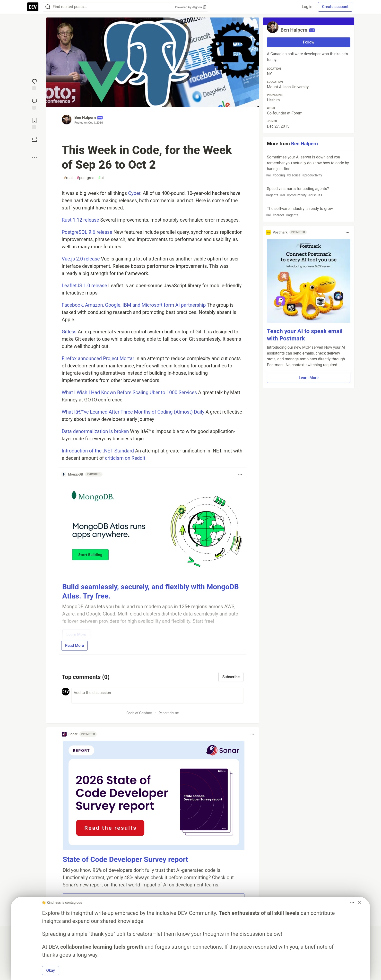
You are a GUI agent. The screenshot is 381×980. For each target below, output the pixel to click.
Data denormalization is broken (95, 431)
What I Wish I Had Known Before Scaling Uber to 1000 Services (129, 392)
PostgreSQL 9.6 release (87, 232)
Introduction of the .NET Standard (98, 451)
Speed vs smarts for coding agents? (308, 192)
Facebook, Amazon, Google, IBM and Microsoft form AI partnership (134, 305)
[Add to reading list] (35, 123)
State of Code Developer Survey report (126, 859)
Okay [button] (51, 970)
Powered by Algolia (190, 7)
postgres (86, 178)
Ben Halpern (85, 117)
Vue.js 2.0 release (81, 259)
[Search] (48, 7)
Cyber (134, 193)
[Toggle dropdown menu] (240, 474)
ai (101, 178)
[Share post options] (35, 157)
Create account (335, 7)
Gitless (69, 332)
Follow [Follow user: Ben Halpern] (309, 42)
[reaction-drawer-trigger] (35, 84)
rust (68, 178)
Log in (307, 7)
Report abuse (169, 713)
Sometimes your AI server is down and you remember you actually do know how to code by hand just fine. (308, 166)
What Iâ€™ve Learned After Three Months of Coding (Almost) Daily (133, 412)
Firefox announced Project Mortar (98, 358)
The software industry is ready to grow (308, 212)
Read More (74, 646)
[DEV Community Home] (33, 7)
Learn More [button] (309, 378)
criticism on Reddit (125, 458)
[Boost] (35, 140)
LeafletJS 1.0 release (84, 286)
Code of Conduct (139, 713)
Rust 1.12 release (80, 220)
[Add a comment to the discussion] (157, 696)
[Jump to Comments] (35, 104)
